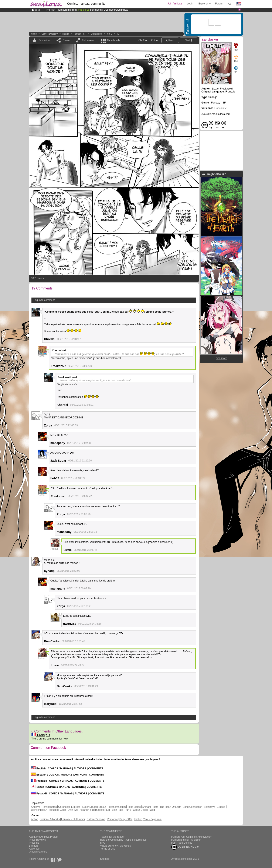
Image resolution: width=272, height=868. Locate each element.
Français (41, 735)
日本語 (38, 787)
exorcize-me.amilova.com (216, 114)
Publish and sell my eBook (186, 840)
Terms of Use (108, 849)
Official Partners (38, 852)
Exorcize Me (97, 34)
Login (190, 4)
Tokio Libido (134, 807)
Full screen (88, 40)
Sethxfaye (209, 807)
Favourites (44, 40)
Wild (152, 810)
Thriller (138, 819)
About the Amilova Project (43, 837)
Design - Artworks (50, 819)
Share (66, 40)
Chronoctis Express (69, 807)
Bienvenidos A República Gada (49, 810)
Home (34, 34)
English (38, 769)
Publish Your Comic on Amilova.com (192, 837)
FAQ (103, 843)
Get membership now (116, 10)
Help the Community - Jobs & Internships (123, 840)
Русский (39, 794)
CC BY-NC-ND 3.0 (185, 847)
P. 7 (119, 34)
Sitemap (105, 859)
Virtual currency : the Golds (115, 846)
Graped (221, 807)
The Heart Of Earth (171, 807)
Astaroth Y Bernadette (92, 810)
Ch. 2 (110, 34)
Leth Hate (118, 810)
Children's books (96, 819)
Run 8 (128, 810)
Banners (34, 846)
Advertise (34, 849)
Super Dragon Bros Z (94, 807)
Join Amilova (175, 4)
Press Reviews (37, 840)
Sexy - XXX (126, 819)
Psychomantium (117, 807)
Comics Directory (50, 34)
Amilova (36, 807)
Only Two (73, 810)
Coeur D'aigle (141, 810)
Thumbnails (113, 40)
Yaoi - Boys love (152, 819)
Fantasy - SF (80, 34)
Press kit (34, 843)
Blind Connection (193, 807)
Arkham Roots (150, 807)
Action (35, 819)
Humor (81, 819)
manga (66, 34)
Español (39, 775)
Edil (108, 810)
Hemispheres (49, 807)
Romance (112, 819)
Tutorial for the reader (112, 837)
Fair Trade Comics (182, 843)
